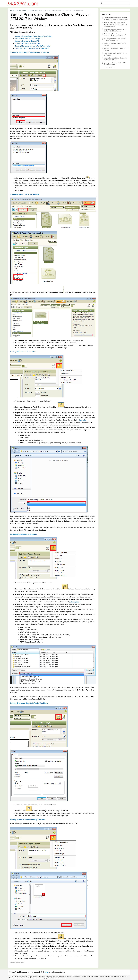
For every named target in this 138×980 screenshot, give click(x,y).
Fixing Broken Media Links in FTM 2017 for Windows (115, 54)
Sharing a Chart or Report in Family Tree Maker (32, 48)
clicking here (83, 420)
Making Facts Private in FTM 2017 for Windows (114, 44)
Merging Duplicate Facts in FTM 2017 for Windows (115, 49)
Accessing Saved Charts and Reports (29, 39)
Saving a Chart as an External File (27, 41)
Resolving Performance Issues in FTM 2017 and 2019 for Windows (114, 30)
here (46, 972)
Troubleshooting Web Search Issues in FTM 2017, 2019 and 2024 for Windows (115, 18)
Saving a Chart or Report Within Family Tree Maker (33, 36)
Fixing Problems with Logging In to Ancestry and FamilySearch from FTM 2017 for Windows (114, 24)
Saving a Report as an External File (28, 43)
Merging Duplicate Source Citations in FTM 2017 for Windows (114, 59)
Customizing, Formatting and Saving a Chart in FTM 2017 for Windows (114, 35)
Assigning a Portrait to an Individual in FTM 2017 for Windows (114, 39)
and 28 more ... (110, 67)
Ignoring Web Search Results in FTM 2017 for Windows (114, 64)
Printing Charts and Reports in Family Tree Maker (33, 46)
